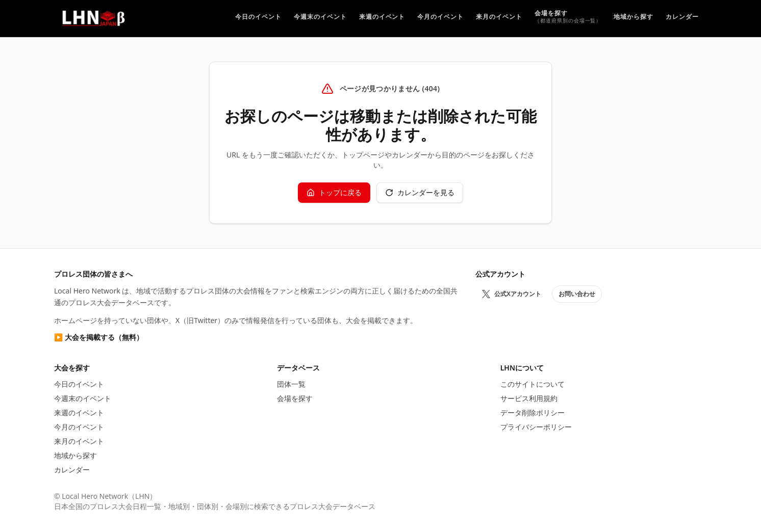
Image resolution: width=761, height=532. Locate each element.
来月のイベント (79, 441)
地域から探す (75, 455)
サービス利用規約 (529, 398)
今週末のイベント (83, 398)
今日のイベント (79, 384)
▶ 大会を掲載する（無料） (99, 337)
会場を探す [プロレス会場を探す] (295, 398)
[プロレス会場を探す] (568, 18)
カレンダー (72, 470)
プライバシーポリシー (536, 427)
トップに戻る (334, 192)
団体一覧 (291, 384)
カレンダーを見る (420, 192)
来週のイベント (79, 413)
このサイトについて (532, 384)
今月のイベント (79, 427)
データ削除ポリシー (532, 413)
